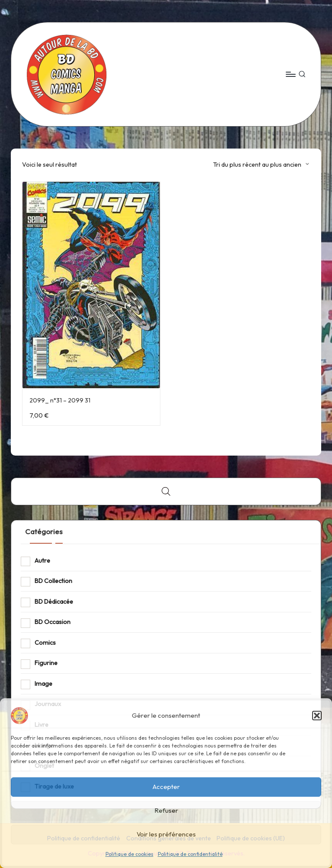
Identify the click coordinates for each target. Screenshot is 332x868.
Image (43, 684)
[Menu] (290, 74)
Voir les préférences (166, 834)
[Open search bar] (166, 491)
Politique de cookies (129, 854)
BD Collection (53, 581)
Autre (42, 561)
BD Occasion (53, 622)
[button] (317, 716)
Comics (45, 643)
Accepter (166, 787)
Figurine (46, 663)
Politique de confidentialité (190, 854)
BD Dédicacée (54, 602)
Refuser (166, 810)
